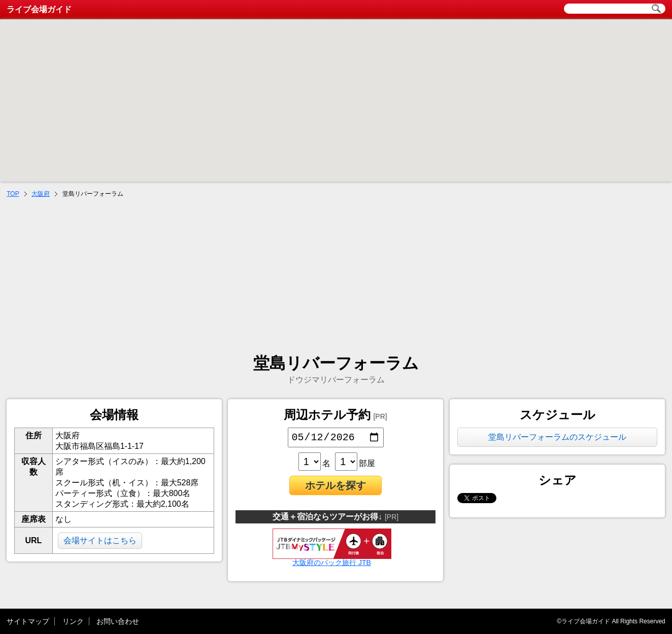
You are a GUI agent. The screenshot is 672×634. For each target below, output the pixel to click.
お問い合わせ (118, 621)
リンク (73, 621)
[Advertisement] (336, 277)
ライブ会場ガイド (39, 9)
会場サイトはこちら (100, 540)
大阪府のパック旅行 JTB (332, 561)
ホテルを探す (335, 487)
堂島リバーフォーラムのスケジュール (557, 437)
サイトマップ (28, 621)
